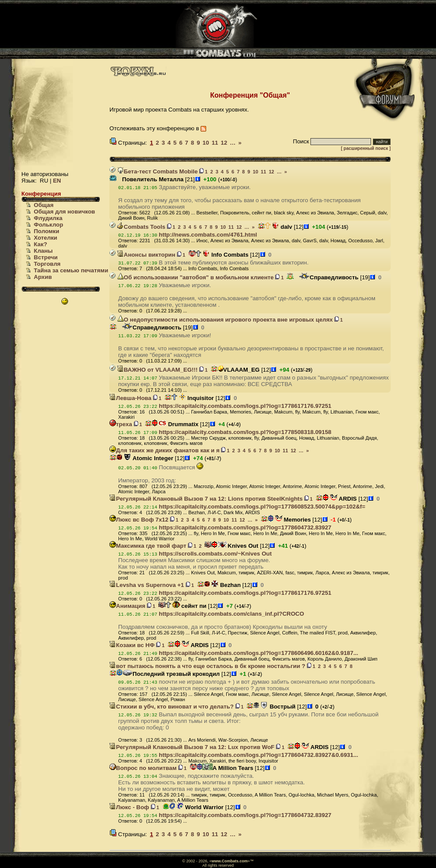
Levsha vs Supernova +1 (147, 585)
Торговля (47, 264)
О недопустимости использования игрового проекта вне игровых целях (225, 320)
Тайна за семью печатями (71, 270)
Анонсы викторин (146, 255)
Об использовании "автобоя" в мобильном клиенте (196, 277)
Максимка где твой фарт (148, 546)
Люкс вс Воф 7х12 (139, 520)
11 (215, 143)
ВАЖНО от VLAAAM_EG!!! (157, 370)
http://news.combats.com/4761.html (208, 235)
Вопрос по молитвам (143, 768)
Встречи (46, 257)
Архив (43, 277)
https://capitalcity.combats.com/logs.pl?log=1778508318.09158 (245, 432)
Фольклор (49, 225)
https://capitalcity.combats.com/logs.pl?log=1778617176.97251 (245, 406)
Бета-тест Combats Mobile (158, 171)
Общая (44, 205)
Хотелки (46, 238)
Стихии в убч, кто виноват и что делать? (172, 707)
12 (224, 143)
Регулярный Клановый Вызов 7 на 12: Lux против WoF (192, 747)
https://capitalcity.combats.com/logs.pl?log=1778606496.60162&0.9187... (258, 653)
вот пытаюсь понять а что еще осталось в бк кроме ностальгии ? (207, 666)
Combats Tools (141, 227)
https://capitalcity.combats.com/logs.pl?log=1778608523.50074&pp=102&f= (262, 507)
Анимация (127, 606)
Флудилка (48, 218)
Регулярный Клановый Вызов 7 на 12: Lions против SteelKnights (206, 499)
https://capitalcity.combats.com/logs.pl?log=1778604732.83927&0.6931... (258, 755)
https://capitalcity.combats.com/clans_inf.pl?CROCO (231, 614)
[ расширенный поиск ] (366, 148)
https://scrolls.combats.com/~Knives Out (215, 554)
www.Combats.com (230, 861)
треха (121, 424)
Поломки (47, 231)
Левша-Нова (130, 398)
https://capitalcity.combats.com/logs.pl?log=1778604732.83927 (245, 527)
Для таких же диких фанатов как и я (164, 450)
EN (57, 181)
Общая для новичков (65, 212)
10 (206, 143)
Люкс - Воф (129, 807)
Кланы (43, 251)
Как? (41, 244)
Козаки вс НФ (132, 645)
